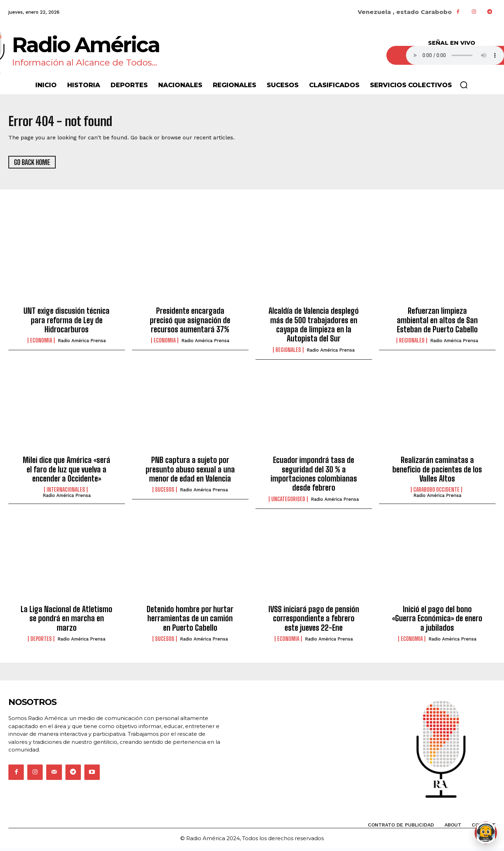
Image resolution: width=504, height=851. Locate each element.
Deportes (41, 641)
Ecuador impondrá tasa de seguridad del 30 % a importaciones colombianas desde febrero (314, 476)
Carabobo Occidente (436, 492)
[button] (464, 85)
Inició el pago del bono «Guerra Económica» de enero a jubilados (437, 621)
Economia (41, 343)
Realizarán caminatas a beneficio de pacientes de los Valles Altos (437, 472)
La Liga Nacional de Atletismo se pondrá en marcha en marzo (66, 621)
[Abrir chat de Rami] (486, 833)
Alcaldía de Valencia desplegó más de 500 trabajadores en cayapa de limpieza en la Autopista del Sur (314, 327)
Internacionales (66, 492)
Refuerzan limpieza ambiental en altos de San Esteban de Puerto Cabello (437, 323)
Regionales (288, 352)
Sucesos (165, 492)
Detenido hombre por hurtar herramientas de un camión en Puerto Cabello (190, 621)
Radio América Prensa (82, 343)
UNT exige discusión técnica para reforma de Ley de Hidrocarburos (66, 323)
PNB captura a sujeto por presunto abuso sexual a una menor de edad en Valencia (190, 472)
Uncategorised (288, 501)
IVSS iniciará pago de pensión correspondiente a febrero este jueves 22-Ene (314, 621)
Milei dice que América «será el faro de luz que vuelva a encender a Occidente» (66, 472)
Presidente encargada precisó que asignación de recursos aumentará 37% (190, 323)
